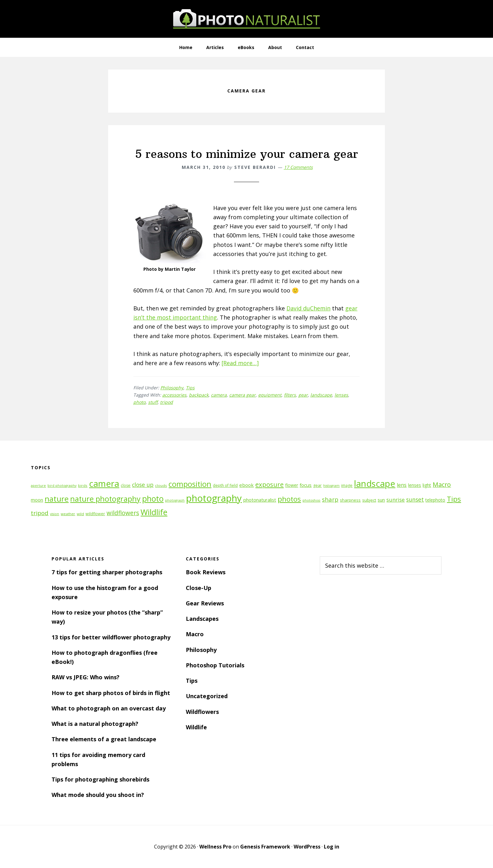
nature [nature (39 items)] (57, 499)
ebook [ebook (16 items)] (246, 485)
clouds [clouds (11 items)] (161, 485)
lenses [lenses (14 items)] (415, 485)
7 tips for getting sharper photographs (107, 572)
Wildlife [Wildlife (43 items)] (154, 512)
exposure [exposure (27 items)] (269, 484)
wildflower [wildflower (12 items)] (95, 514)
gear (303, 395)
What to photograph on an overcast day (109, 708)
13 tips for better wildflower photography (111, 637)
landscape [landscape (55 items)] (375, 484)
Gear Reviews (205, 603)
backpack (199, 395)
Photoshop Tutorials (215, 665)
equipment (270, 395)
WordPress (307, 847)
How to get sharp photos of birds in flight (111, 693)
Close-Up (199, 588)
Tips (190, 388)
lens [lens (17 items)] (402, 485)
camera (219, 395)
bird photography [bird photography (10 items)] (62, 486)
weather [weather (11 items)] (68, 514)
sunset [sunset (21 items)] (415, 499)
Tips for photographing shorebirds (100, 779)
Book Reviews (206, 572)
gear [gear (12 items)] (317, 485)
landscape (321, 395)
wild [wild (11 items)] (80, 514)
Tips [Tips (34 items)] (454, 499)
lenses (341, 395)
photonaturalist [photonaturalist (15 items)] (260, 500)
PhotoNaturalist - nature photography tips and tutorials (246, 19)
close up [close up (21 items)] (143, 485)
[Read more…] (240, 363)
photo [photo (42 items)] (153, 499)
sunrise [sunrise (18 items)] (396, 500)
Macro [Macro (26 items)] (442, 484)
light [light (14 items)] (427, 485)
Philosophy (172, 388)
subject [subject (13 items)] (369, 500)
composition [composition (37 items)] (190, 484)
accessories (174, 395)
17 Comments (298, 167)
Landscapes (202, 619)
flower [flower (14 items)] (292, 485)
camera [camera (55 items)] (104, 484)
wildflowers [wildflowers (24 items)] (123, 513)
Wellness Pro (215, 847)
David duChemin (308, 308)
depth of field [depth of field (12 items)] (225, 485)
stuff (153, 402)
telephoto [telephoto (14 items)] (435, 500)
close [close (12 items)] (126, 485)
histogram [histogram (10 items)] (331, 486)
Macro (195, 634)
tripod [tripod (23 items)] (40, 513)
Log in (332, 847)
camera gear (242, 395)
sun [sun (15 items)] (381, 500)
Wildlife (196, 727)
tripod (166, 402)
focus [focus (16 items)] (306, 485)
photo (139, 402)
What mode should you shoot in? (98, 795)
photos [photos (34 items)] (289, 499)
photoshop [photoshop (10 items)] (311, 500)
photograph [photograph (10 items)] (175, 500)
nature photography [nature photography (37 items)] (105, 499)
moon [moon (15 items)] (37, 500)
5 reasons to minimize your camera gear (247, 154)
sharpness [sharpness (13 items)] (350, 500)
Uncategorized (207, 696)
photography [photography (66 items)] (214, 498)
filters (290, 395)
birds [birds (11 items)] (83, 485)
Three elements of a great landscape (104, 739)
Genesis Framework (265, 847)
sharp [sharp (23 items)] (330, 499)
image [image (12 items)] (347, 485)
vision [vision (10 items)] (55, 514)
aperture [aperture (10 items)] (38, 486)
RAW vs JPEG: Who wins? (86, 677)
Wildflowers (202, 712)
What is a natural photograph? (95, 724)
